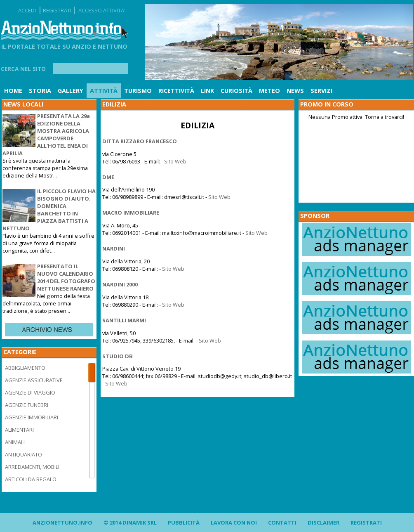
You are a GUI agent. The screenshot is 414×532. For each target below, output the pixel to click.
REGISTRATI (57, 10)
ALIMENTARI (19, 430)
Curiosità (236, 91)
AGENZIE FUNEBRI (27, 405)
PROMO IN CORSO (327, 104)
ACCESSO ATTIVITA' (102, 10)
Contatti (282, 523)
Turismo (138, 91)
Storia (40, 91)
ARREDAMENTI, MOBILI (32, 467)
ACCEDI (27, 10)
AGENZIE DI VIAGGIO (30, 392)
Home (13, 91)
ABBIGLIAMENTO (25, 368)
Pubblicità (184, 523)
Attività (104, 91)
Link (207, 91)
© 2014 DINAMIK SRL (130, 523)
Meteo (269, 91)
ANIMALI (15, 442)
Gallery (71, 91)
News (295, 91)
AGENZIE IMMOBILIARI (32, 417)
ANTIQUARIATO (24, 454)
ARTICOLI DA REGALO (31, 479)
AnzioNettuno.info (62, 523)
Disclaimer (323, 523)
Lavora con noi (234, 523)
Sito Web (175, 161)
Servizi (321, 91)
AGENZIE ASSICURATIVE (34, 380)
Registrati (366, 523)
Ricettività (176, 91)
